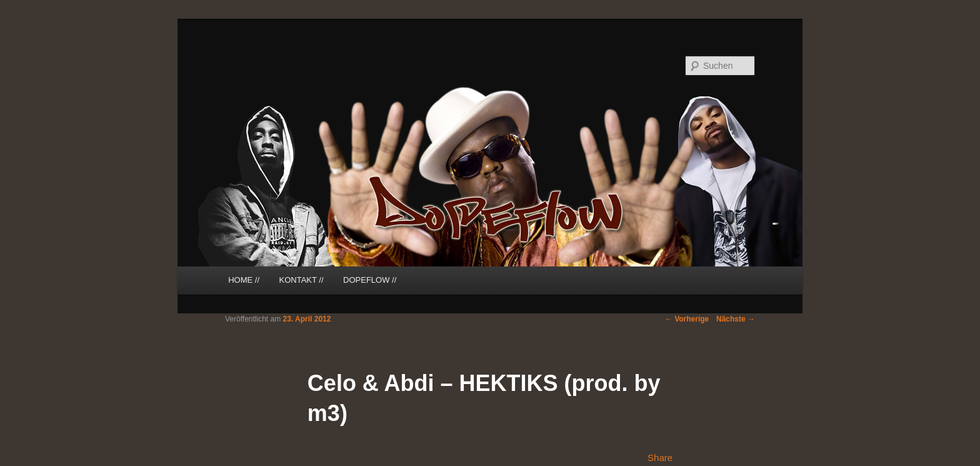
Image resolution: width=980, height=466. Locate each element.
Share (660, 458)
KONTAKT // (302, 280)
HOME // (244, 280)
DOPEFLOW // (370, 280)
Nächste (736, 319)
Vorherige (687, 319)
